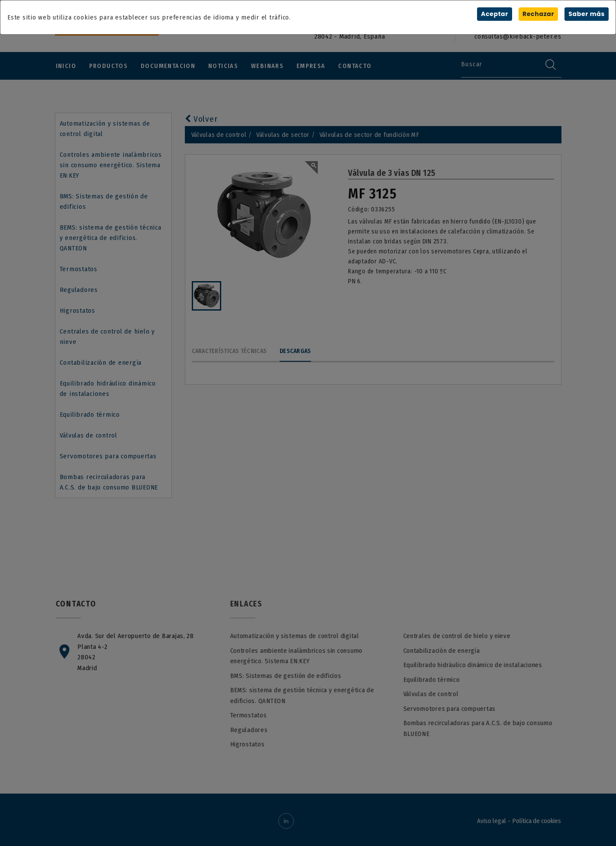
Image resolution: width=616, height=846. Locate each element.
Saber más (587, 14)
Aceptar (494, 14)
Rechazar (538, 14)
